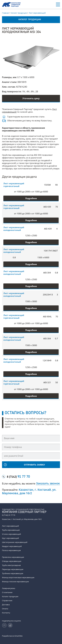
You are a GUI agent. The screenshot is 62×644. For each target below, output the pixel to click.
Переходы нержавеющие (13, 569)
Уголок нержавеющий (11, 534)
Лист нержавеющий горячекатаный (14, 185)
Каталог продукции (10, 596)
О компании (7, 592)
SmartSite (19, 636)
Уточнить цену (31, 98)
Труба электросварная (11, 565)
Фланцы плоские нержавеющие (15, 582)
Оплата (5, 609)
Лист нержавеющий (10, 526)
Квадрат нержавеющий (12, 546)
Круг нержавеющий (10, 538)
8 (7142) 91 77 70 (9, 515)
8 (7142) (18, 477)
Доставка (6, 605)
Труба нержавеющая (11, 530)
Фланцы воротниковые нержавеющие (18, 577)
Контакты (6, 613)
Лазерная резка (9, 588)
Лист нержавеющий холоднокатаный (14, 229)
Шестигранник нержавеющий (15, 542)
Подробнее (31, 198)
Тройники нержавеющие (13, 573)
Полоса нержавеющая (11, 550)
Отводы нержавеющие (12, 561)
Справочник (7, 600)
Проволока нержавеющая (13, 557)
